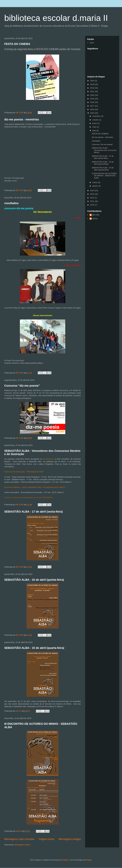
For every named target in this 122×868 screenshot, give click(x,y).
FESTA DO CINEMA (17, 44)
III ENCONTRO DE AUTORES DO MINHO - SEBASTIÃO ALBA (104, 176)
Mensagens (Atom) (22, 845)
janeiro (95, 186)
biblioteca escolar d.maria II (56, 18)
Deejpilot (65, 860)
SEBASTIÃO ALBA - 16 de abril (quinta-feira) (34, 580)
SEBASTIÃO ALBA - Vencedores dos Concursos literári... (104, 150)
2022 (92, 88)
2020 (92, 95)
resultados (11, 203)
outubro (96, 120)
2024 (92, 81)
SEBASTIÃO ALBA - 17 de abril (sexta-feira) (33, 512)
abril (94, 131)
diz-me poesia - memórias (22, 119)
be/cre (95, 219)
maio (95, 127)
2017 (92, 106)
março (95, 182)
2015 (92, 113)
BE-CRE (96, 215)
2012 (92, 198)
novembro (97, 116)
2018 (92, 102)
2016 (92, 109)
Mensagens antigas (70, 839)
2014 (92, 190)
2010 (92, 205)
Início (92, 43)
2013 (92, 194)
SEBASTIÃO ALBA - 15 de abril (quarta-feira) (34, 648)
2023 (92, 84)
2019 (92, 99)
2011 (92, 201)
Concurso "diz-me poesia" (22, 386)
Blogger (89, 860)
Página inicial (46, 839)
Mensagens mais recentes (19, 839)
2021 (92, 91)
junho (95, 123)
